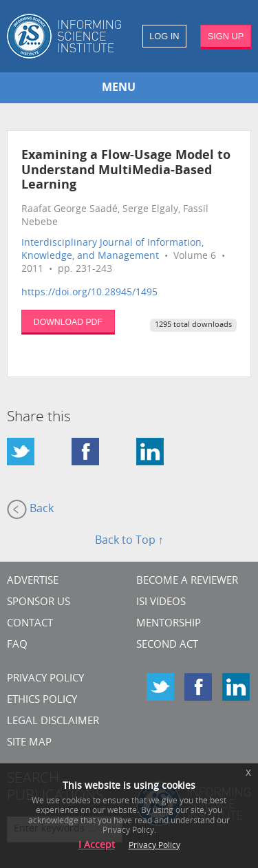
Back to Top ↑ (129, 541)
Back (30, 509)
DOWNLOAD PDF (68, 322)
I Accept (97, 846)
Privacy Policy (45, 679)
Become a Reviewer (187, 581)
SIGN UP (226, 36)
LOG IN (164, 36)
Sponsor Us (39, 603)
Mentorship (169, 624)
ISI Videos (161, 603)
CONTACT (30, 624)
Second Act (167, 645)
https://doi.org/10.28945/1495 (89, 293)
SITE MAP (29, 743)
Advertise (33, 581)
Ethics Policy (42, 700)
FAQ (17, 645)
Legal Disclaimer (53, 722)
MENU (119, 88)
